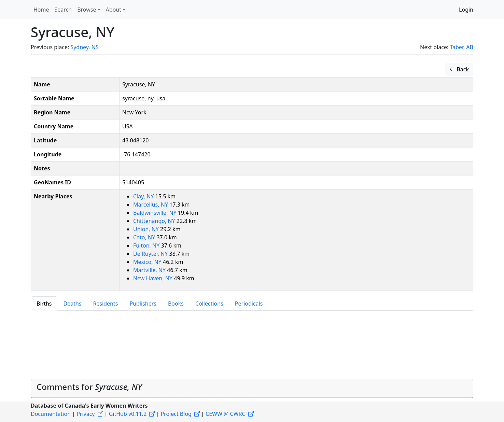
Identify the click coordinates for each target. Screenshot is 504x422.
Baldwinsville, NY (156, 213)
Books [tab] (176, 304)
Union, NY (147, 229)
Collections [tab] (209, 304)
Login (466, 10)
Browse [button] (87, 10)
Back (459, 69)
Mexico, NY (148, 262)
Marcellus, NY (151, 205)
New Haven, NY (153, 278)
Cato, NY (145, 237)
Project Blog (176, 414)
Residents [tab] (105, 304)
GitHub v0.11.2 (128, 414)
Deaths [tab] (72, 304)
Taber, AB (461, 47)
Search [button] (63, 10)
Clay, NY (144, 196)
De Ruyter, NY (151, 254)
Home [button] (41, 10)
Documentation (51, 414)
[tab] (252, 389)
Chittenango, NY (155, 221)
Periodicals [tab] (249, 304)
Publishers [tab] (143, 304)
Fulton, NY (147, 245)
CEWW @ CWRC (226, 414)
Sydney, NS (84, 47)
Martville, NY (150, 270)
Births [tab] (44, 304)
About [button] (114, 10)
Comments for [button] (89, 387)
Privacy (86, 414)
